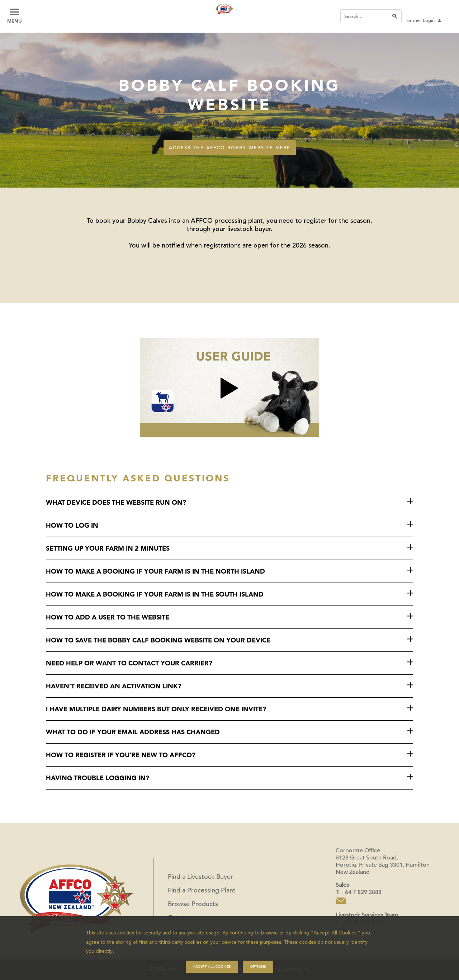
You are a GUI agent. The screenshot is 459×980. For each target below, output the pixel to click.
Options (258, 967)
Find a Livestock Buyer (200, 877)
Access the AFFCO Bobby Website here (230, 148)
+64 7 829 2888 (361, 892)
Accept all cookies (212, 967)
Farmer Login (424, 20)
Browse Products (193, 904)
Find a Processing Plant (202, 890)
